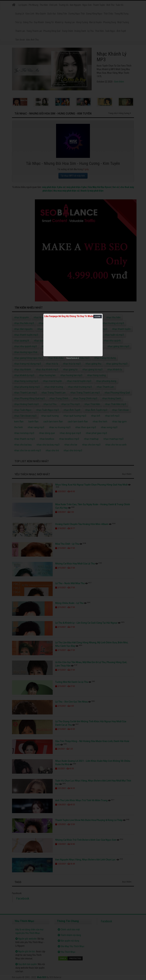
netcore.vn (76, 358)
